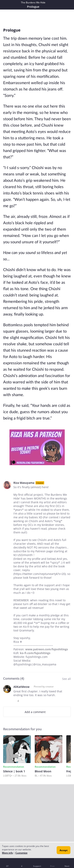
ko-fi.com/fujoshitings (35, 653)
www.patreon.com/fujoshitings (47, 649)
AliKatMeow (21, 687)
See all (67, 679)
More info (7, 853)
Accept (64, 850)
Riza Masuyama (24, 483)
